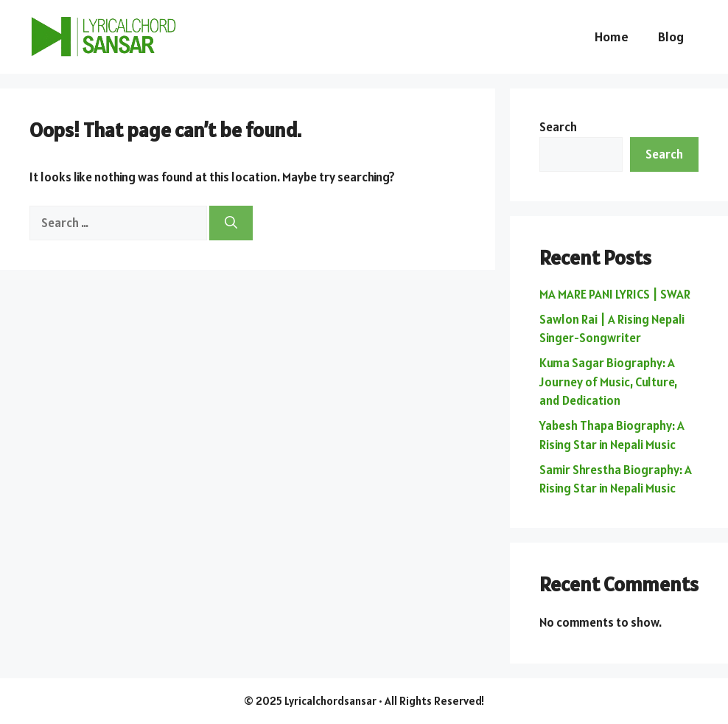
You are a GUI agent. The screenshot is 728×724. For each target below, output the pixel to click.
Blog (671, 36)
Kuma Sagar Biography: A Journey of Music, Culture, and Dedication (608, 382)
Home (612, 36)
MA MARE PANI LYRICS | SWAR (615, 294)
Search (558, 127)
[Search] (231, 223)
